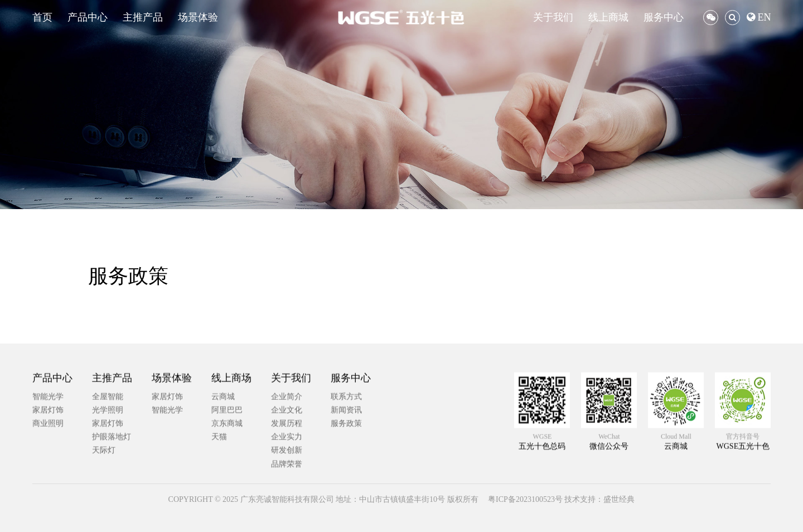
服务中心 (664, 17)
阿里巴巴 (227, 464)
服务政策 (346, 477)
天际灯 (104, 504)
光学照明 (108, 464)
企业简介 (287, 450)
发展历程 (287, 477)
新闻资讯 (346, 464)
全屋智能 (108, 450)
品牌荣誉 (287, 518)
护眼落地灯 (112, 490)
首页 (42, 17)
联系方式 (346, 450)
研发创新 (287, 504)
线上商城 (608, 17)
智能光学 (48, 450)
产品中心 (88, 17)
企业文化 (287, 464)
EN (759, 17)
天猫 (219, 490)
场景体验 (198, 17)
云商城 (223, 450)
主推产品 (143, 17)
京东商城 (227, 477)
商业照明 (48, 477)
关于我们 (553, 17)
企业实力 (287, 490)
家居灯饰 (48, 464)
